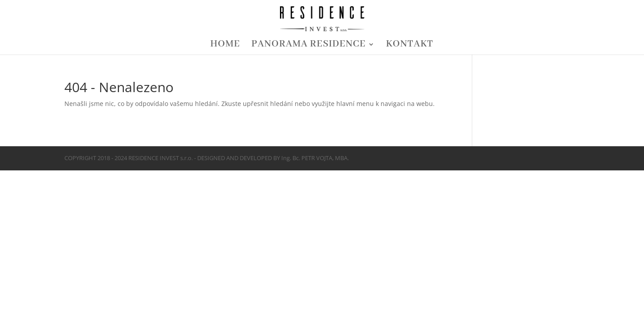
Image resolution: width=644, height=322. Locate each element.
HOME (225, 46)
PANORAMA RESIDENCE (309, 46)
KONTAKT (410, 46)
